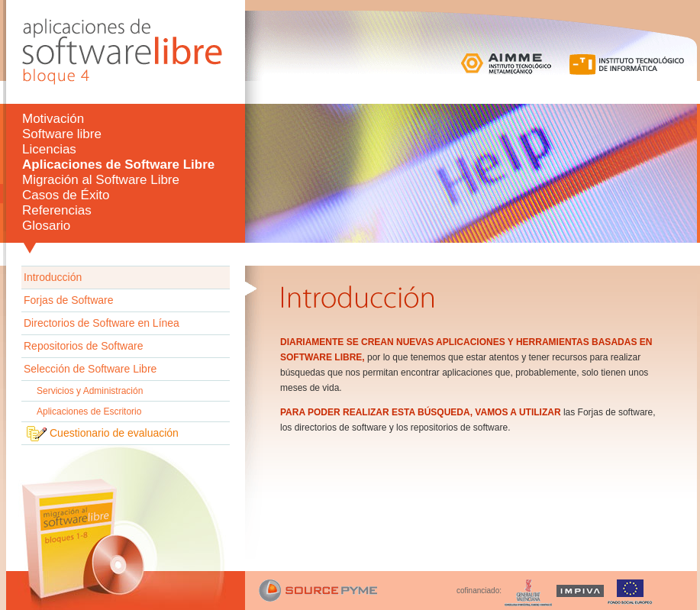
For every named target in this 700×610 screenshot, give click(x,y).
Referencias (57, 210)
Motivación (53, 119)
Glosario (46, 226)
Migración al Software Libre (101, 180)
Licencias (49, 149)
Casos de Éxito (66, 195)
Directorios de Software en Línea (102, 323)
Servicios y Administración (90, 391)
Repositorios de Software (83, 346)
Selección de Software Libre (90, 369)
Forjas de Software (69, 300)
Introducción (53, 277)
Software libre (62, 134)
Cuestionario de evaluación (114, 432)
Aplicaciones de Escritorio (89, 412)
